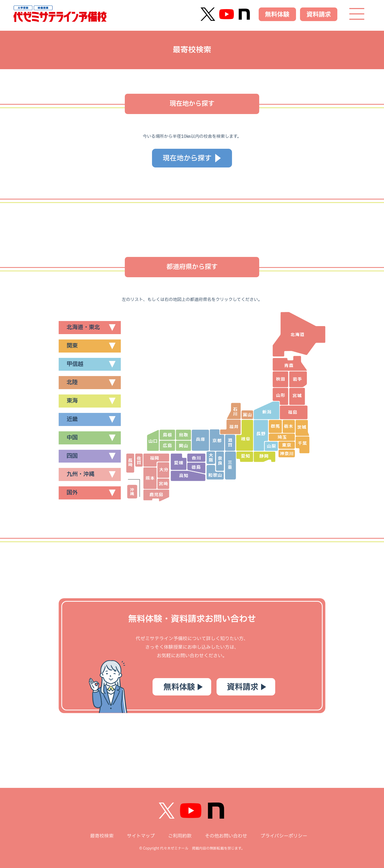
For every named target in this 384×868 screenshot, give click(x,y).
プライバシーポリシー (284, 836)
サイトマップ (141, 836)
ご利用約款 (180, 836)
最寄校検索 (102, 836)
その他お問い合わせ (226, 836)
